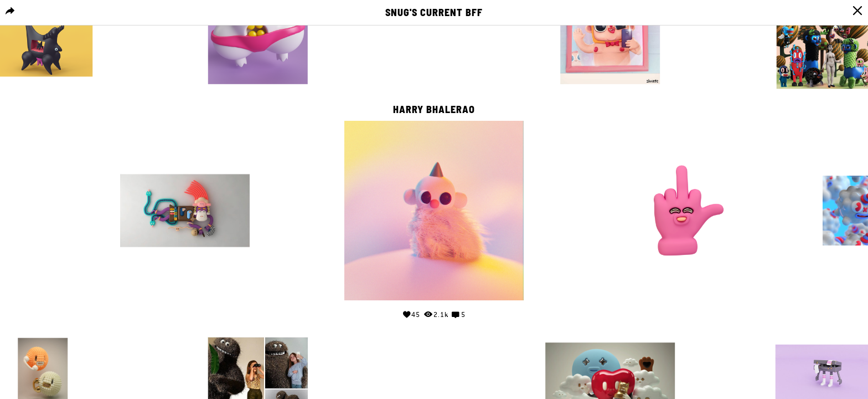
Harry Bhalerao (434, 110)
